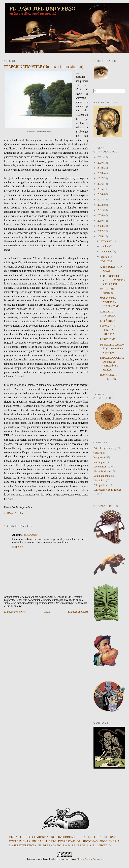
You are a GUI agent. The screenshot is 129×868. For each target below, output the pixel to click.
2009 (100, 221)
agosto (104, 257)
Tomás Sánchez (30, 131)
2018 (100, 173)
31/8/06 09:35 (31, 535)
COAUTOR (106, 261)
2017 (100, 178)
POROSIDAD (108, 339)
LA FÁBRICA (108, 321)
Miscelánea (100, 480)
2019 (100, 168)
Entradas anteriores (78, 612)
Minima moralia (102, 476)
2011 (100, 210)
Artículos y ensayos (104, 448)
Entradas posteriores (15, 612)
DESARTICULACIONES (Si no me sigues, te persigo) (112, 349)
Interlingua (99, 462)
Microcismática (102, 471)
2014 (100, 194)
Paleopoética (100, 485)
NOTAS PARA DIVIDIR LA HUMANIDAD (110, 302)
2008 (100, 226)
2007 (100, 231)
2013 (100, 200)
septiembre (107, 252)
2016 (100, 184)
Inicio (47, 612)
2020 (100, 163)
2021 (100, 157)
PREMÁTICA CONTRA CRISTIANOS (109, 330)
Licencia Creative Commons (89, 859)
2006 (100, 236)
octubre (105, 246)
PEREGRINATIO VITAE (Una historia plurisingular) (44, 67)
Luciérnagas (100, 467)
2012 (100, 205)
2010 (100, 215)
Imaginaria (15, 513)
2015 (100, 189)
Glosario (98, 453)
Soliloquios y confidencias (107, 490)
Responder (18, 547)
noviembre (107, 241)
